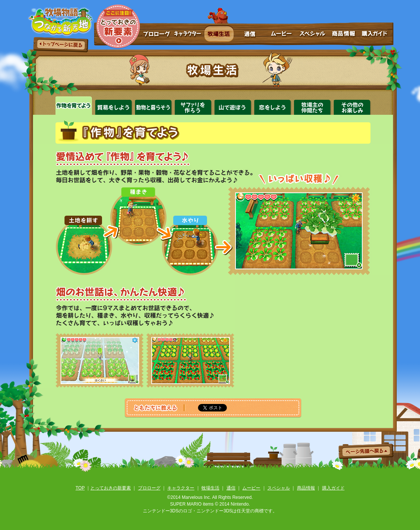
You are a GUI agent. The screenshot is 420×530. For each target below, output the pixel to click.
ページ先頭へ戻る (366, 451)
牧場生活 (219, 35)
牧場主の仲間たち (313, 106)
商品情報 (344, 35)
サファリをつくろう (194, 106)
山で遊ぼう (233, 106)
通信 (250, 35)
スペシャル (313, 35)
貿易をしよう (114, 106)
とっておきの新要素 (118, 26)
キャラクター (187, 35)
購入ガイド (376, 35)
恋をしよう (273, 106)
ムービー (281, 35)
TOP (80, 488)
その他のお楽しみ (353, 106)
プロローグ (157, 35)
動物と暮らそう (154, 106)
